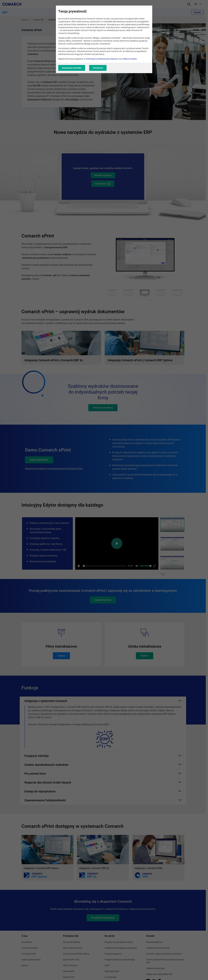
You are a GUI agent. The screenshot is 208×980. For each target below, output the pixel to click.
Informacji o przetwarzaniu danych (102, 59)
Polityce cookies (130, 59)
